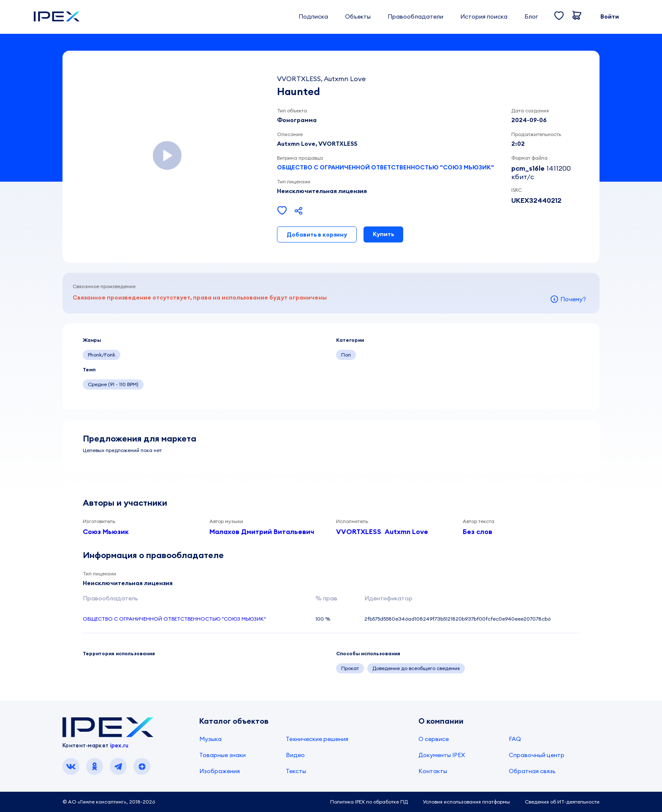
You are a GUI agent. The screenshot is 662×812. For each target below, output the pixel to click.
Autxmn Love (406, 531)
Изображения (220, 771)
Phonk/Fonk (102, 355)
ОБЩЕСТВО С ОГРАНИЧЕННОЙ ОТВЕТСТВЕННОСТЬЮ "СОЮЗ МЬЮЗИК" (385, 167)
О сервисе (434, 739)
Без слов (478, 531)
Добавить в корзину (317, 234)
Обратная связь (532, 771)
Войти (610, 16)
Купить (383, 234)
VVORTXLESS (359, 531)
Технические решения (317, 739)
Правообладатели (415, 16)
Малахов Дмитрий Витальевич (262, 531)
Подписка (313, 16)
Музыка (210, 739)
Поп (346, 355)
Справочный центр (537, 755)
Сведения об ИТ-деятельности (562, 802)
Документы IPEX (442, 755)
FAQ (515, 739)
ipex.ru (119, 745)
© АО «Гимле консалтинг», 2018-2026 (109, 802)
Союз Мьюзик (106, 531)
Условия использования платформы (466, 802)
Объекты (358, 16)
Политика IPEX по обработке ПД (369, 802)
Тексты (296, 771)
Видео (295, 755)
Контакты (433, 771)
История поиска (484, 16)
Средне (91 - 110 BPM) (113, 384)
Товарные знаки (222, 755)
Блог (531, 16)
